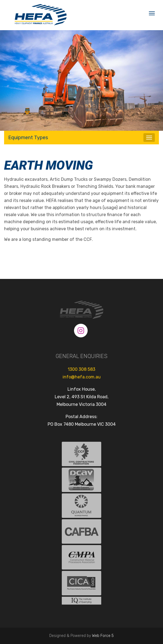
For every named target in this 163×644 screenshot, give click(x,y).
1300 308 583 (81, 369)
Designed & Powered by (81, 636)
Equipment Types (28, 138)
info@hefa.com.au (82, 377)
